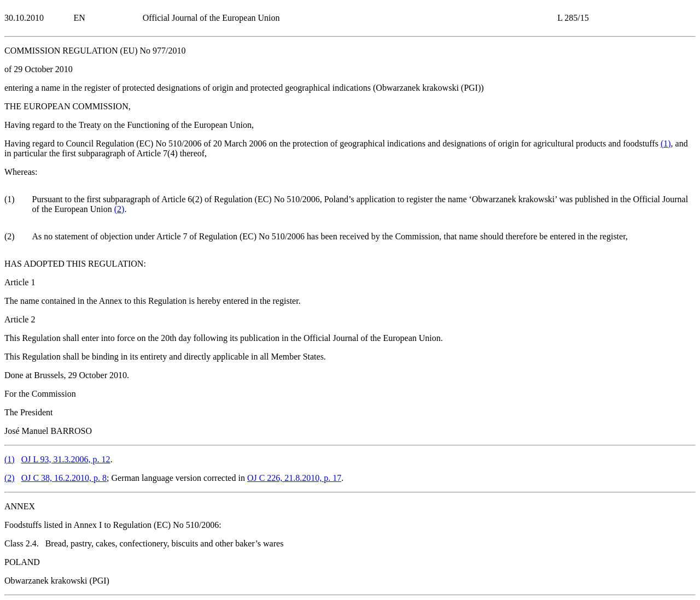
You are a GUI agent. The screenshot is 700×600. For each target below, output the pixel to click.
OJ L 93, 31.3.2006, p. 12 (66, 459)
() (666, 143)
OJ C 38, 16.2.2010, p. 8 (64, 478)
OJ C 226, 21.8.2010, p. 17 (294, 478)
